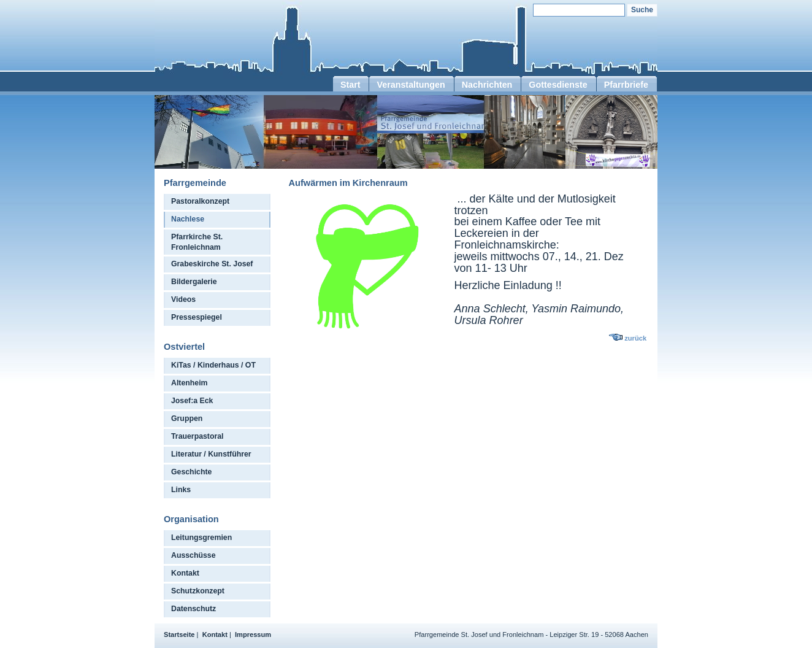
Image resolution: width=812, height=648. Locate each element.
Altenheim (190, 383)
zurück (635, 338)
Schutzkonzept (198, 591)
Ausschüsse (193, 555)
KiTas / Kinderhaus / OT (213, 365)
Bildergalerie (194, 282)
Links (181, 490)
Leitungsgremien (201, 538)
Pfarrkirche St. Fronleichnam (197, 242)
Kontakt (185, 573)
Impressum (253, 634)
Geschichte (191, 472)
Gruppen (187, 418)
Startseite (179, 634)
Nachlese (188, 219)
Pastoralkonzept (200, 201)
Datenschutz (193, 609)
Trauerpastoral (197, 436)
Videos (183, 299)
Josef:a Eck (192, 401)
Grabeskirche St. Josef (212, 264)
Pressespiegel (197, 317)
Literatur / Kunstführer (211, 454)
